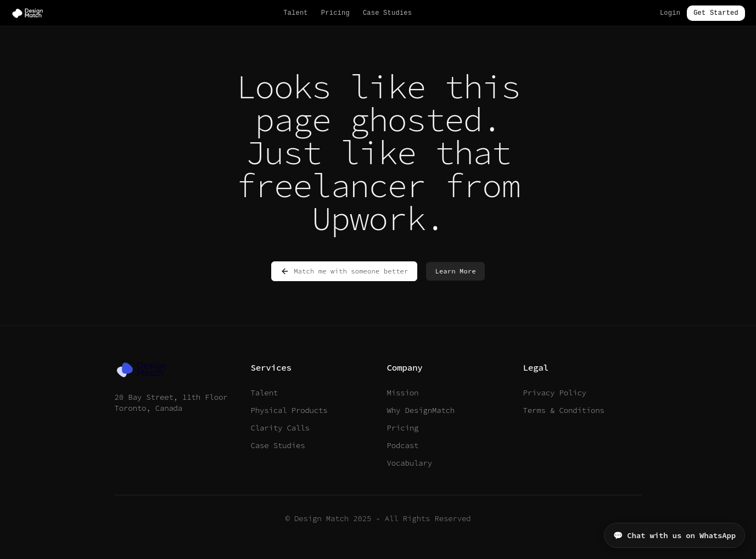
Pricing (335, 13)
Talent (296, 13)
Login (670, 13)
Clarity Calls (280, 428)
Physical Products (289, 410)
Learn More (455, 271)
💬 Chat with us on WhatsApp (674, 535)
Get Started (716, 13)
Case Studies (387, 13)
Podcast (403, 445)
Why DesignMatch (421, 410)
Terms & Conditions (564, 410)
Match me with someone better (344, 271)
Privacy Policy (555, 393)
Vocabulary (410, 463)
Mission (403, 393)
